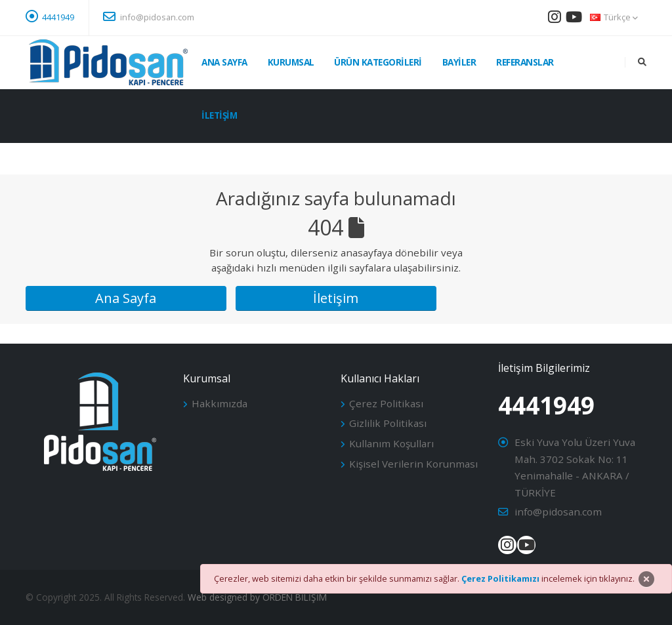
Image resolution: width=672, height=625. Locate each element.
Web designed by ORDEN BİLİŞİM (257, 597)
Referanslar (525, 62)
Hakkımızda (220, 403)
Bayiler (459, 62)
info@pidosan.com (149, 16)
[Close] (646, 579)
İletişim (219, 115)
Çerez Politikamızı (500, 578)
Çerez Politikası (386, 403)
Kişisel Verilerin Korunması (413, 464)
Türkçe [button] (614, 17)
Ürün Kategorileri (378, 62)
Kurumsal (291, 62)
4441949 (58, 17)
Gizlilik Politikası (388, 423)
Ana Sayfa (224, 62)
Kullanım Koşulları (391, 443)
